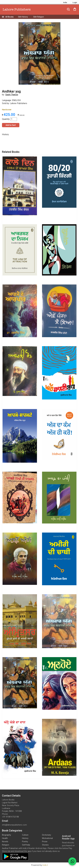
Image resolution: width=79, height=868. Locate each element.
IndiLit (45, 865)
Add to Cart (11, 125)
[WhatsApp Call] (72, 861)
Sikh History (23, 17)
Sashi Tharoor (12, 95)
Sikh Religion (39, 17)
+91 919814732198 (10, 817)
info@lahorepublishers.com (14, 825)
